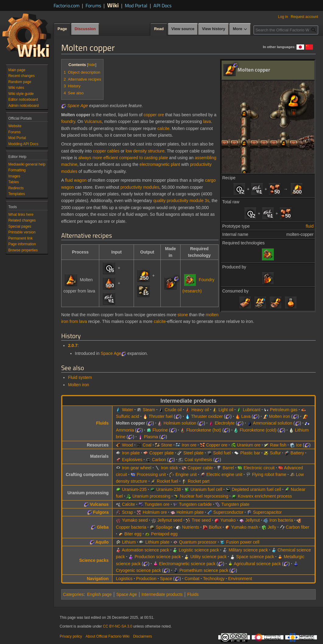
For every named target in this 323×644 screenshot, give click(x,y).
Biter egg (133, 534)
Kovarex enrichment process (265, 496)
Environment (240, 579)
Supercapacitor (267, 512)
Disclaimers (142, 636)
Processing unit (151, 474)
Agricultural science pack (257, 564)
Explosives (132, 460)
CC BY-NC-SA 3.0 (118, 626)
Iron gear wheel (137, 468)
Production (146, 579)
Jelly (272, 527)
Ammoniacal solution (273, 423)
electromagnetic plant (160, 164)
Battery (297, 453)
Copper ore (217, 445)
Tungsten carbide (195, 504)
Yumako (228, 520)
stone (183, 315)
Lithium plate (157, 542)
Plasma (151, 437)
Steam (149, 410)
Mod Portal (136, 5)
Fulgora (101, 512)
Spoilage (164, 527)
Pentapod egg (164, 534)
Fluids (102, 423)
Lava (246, 416)
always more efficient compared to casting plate (123, 158)
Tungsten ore (157, 504)
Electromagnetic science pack (187, 564)
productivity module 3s (188, 201)
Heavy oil (200, 410)
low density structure (145, 151)
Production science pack (158, 557)
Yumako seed (135, 520)
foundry (68, 121)
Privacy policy (71, 636)
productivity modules (140, 187)
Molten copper (131, 423)
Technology (214, 579)
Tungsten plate (235, 504)
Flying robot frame (269, 474)
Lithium (129, 542)
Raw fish (278, 445)
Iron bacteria (281, 520)
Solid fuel (222, 453)
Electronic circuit (259, 468)
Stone (167, 445)
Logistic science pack (199, 550)
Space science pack (255, 557)
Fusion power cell (243, 542)
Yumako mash (245, 527)
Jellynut (253, 520)
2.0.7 (73, 345)
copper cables (106, 151)
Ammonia (125, 430)
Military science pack (248, 550)
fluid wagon (76, 180)
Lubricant (252, 410)
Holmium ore (155, 512)
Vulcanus (93, 121)
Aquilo (102, 542)
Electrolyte (225, 423)
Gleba (103, 527)
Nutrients (191, 527)
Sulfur (275, 453)
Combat (192, 579)
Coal (147, 445)
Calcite (129, 504)
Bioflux (215, 527)
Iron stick (170, 468)
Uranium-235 (134, 489)
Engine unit (186, 474)
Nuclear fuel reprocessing (204, 496)
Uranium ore (249, 445)
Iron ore (189, 445)
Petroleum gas (284, 410)
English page (99, 594)
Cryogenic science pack (139, 570)
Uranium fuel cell (206, 489)
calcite (163, 128)
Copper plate (162, 453)
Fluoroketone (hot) (204, 430)
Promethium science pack (204, 570)
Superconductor (228, 512)
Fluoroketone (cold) (258, 430)
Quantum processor (198, 542)
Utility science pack (208, 557)
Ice (299, 445)
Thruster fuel (161, 416)
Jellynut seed (170, 520)
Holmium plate (190, 512)
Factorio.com (67, 5)
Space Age (78, 106)
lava (207, 121)
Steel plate (193, 453)
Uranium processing (151, 496)
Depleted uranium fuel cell (257, 489)
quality (159, 201)
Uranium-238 (169, 489)
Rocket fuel (167, 481)
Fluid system (80, 377)
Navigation (98, 579)
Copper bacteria (131, 527)
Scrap (128, 512)
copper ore (154, 115)
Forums (93, 5)
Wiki (113, 5)
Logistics (124, 579)
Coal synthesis (198, 460)
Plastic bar (250, 453)
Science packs (94, 560)
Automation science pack (146, 550)
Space (166, 579)
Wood (128, 445)
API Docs (162, 5)
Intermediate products (162, 594)
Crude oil (173, 410)
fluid (310, 226)
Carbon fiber (298, 527)
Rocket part (199, 481)
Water (128, 410)
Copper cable (200, 468)
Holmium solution (180, 423)
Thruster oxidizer (207, 416)
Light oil (226, 410)
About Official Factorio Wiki (107, 636)
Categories (73, 594)
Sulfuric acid (128, 416)
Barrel (228, 468)
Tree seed (201, 520)
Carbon (159, 460)
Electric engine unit (224, 474)
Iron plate (131, 453)
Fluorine (160, 430)
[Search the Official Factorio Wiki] (286, 30)
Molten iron (78, 385)
